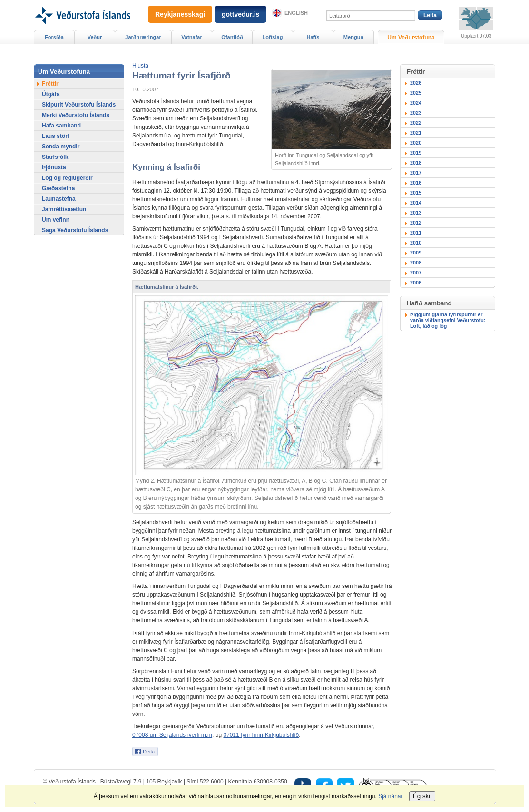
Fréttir (50, 84)
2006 (416, 283)
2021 (416, 133)
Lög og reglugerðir (67, 178)
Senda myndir (61, 147)
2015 (416, 193)
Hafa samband (61, 126)
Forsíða (54, 37)
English (296, 13)
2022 (416, 123)
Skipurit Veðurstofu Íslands (79, 105)
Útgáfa (51, 94)
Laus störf (56, 136)
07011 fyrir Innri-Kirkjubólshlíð (261, 735)
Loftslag (273, 37)
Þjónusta (54, 167)
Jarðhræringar (143, 37)
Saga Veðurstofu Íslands (75, 230)
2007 (416, 273)
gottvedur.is (240, 14)
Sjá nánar (390, 796)
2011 (416, 233)
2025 (416, 93)
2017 (416, 173)
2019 (416, 153)
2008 (416, 263)
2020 (416, 143)
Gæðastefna (58, 188)
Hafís (313, 37)
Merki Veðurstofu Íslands (76, 115)
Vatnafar (192, 37)
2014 (416, 203)
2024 (416, 103)
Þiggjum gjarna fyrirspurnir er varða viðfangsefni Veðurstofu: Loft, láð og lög (448, 320)
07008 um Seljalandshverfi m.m (172, 735)
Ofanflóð (232, 37)
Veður (95, 37)
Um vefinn (56, 220)
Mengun (353, 37)
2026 (416, 83)
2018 (416, 163)
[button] (140, 66)
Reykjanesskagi (180, 14)
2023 (416, 113)
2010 (416, 243)
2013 (416, 213)
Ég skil (422, 796)
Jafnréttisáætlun (64, 209)
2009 (416, 253)
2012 (416, 223)
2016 (416, 183)
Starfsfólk (55, 157)
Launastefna (59, 199)
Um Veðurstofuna (411, 38)
